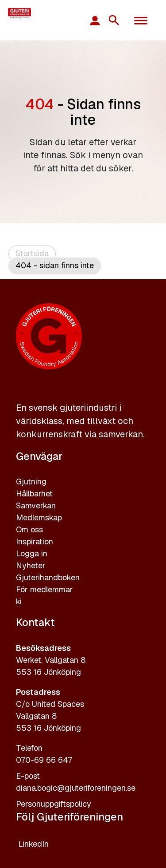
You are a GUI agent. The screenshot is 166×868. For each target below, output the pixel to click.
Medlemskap (39, 517)
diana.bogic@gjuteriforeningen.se (76, 788)
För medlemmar (44, 589)
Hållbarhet (34, 493)
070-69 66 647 (44, 760)
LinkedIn (33, 844)
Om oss (29, 529)
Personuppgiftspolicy (54, 804)
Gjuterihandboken (48, 577)
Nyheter (31, 565)
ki (19, 601)
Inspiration (35, 541)
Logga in (32, 553)
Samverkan (36, 505)
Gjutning (31, 482)
